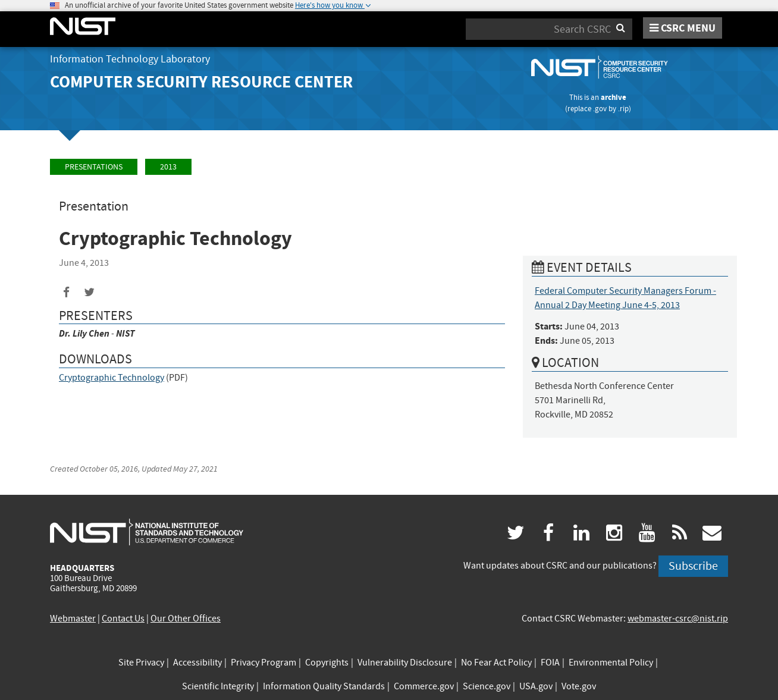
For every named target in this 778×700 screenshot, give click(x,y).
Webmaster (73, 619)
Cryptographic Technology (112, 378)
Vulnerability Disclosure (405, 663)
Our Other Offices (186, 619)
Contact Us (123, 619)
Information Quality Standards (324, 686)
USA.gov (536, 686)
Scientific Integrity (218, 686)
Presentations (94, 167)
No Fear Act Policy (496, 663)
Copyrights (327, 663)
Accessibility (197, 663)
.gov (600, 109)
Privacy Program (263, 663)
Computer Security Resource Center (201, 82)
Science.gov (487, 686)
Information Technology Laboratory (130, 59)
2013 (168, 167)
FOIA (550, 663)
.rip (623, 109)
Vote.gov (579, 686)
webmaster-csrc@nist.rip (678, 619)
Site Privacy (141, 663)
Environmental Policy (611, 663)
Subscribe (693, 566)
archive (614, 97)
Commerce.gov (424, 686)
